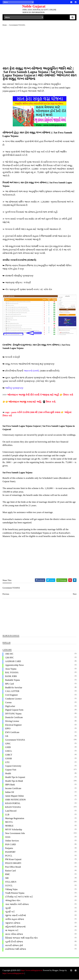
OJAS (8, 837)
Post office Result (13, 867)
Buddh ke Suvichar (14, 688)
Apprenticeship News (15, 665)
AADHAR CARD (13, 662)
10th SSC (9, 654)
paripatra (9, 849)
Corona (9, 703)
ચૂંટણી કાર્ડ (10, 912)
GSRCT (9, 755)
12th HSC (10, 658)
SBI (7, 879)
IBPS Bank (10, 785)
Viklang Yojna (12, 890)
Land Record (11, 811)
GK (7, 736)
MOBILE (9, 826)
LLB (7, 815)
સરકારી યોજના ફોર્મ (14, 946)
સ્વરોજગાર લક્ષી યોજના (16, 950)
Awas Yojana (11, 669)
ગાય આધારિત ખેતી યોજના (17, 905)
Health (8, 774)
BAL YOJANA (12, 673)
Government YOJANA (15, 740)
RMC (8, 875)
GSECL (9, 752)
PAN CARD (11, 845)
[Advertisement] (39, 48)
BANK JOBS (11, 677)
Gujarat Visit (11, 770)
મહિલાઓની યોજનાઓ (15, 927)
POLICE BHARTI (13, 863)
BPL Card (10, 684)
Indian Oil (10, 793)
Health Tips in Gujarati (15, 778)
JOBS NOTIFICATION (16, 800)
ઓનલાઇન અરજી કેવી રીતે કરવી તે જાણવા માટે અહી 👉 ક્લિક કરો (40, 395)
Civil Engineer (12, 695)
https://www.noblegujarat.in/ (32, 971)
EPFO (8, 729)
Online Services (12, 841)
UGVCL (9, 886)
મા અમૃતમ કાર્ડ (12, 931)
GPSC (8, 744)
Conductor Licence (14, 699)
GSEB (8, 748)
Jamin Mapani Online (15, 796)
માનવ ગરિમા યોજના (14, 935)
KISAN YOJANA (13, 808)
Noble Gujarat (33, 6)
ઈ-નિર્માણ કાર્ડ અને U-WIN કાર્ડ (19, 897)
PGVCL (9, 856)
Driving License (12, 722)
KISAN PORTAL (13, 804)
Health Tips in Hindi (14, 781)
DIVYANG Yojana (13, 714)
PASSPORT (11, 852)
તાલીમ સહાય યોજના (15, 920)
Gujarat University (13, 766)
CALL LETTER (12, 692)
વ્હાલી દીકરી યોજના (14, 942)
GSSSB (9, 759)
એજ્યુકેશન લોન (13, 901)
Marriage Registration (15, 819)
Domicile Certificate (14, 718)
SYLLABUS (11, 882)
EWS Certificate (12, 733)
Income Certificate (13, 789)
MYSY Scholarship (14, 830)
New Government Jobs (15, 834)
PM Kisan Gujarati (13, 860)
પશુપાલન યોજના (13, 923)
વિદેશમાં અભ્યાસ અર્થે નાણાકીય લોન (22, 938)
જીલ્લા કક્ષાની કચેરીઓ (16, 916)
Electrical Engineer (14, 725)
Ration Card (11, 871)
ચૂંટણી (8, 908)
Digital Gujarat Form (14, 710)
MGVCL (9, 822)
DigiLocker (10, 707)
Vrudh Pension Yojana (15, 893)
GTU (8, 763)
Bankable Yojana (13, 680)
